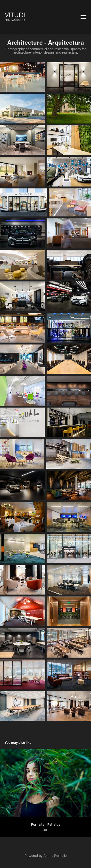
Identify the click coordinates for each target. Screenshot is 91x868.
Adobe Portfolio (55, 856)
